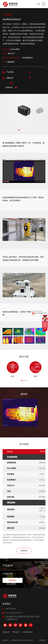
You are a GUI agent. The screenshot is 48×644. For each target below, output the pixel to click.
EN (39, 4)
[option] (39, 111)
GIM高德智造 (27, 632)
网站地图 (42, 640)
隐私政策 (6, 640)
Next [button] (45, 111)
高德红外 (6, 632)
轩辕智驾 (16, 632)
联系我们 (7, 604)
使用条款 (14, 640)
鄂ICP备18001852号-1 (25, 640)
